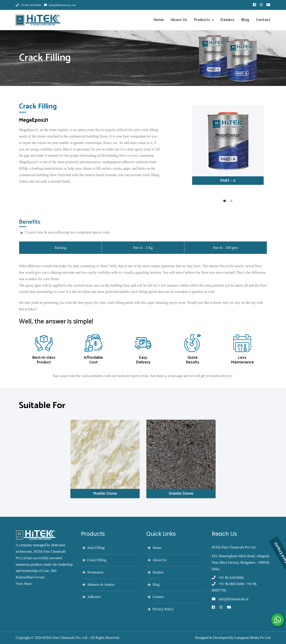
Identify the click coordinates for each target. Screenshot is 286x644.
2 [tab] (231, 201)
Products (202, 20)
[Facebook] (213, 607)
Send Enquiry (281, 530)
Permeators (95, 572)
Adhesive (94, 597)
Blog (245, 20)
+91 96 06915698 (231, 584)
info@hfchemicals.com (60, 5)
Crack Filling (97, 560)
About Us (179, 20)
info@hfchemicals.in (233, 599)
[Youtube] (229, 607)
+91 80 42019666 (28, 5)
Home (159, 20)
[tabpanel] (228, 147)
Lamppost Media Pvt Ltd (252, 638)
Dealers (228, 20)
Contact (263, 20)
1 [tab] (225, 201)
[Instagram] (221, 607)
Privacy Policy (163, 609)
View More (24, 584)
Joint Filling (96, 548)
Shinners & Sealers (101, 585)
